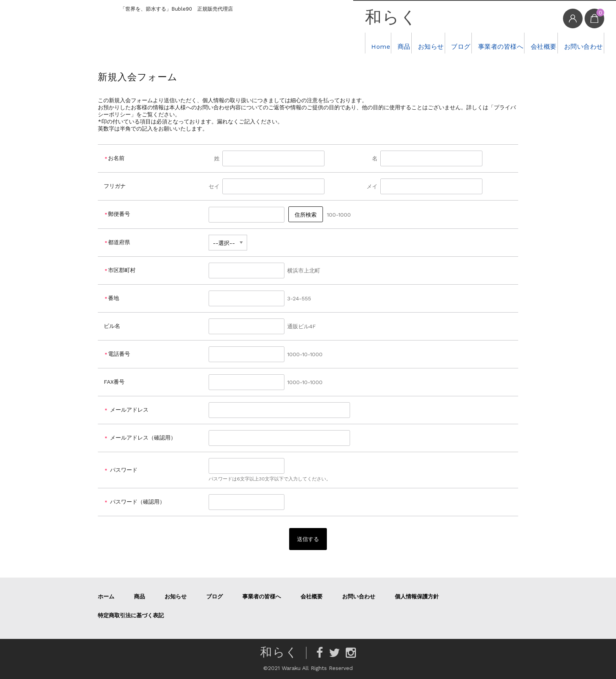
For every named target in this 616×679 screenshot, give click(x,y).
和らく (312, 18)
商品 (338, 43)
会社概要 (523, 43)
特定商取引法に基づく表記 (131, 615)
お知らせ (376, 43)
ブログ (417, 43)
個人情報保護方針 (417, 596)
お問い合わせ (575, 43)
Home (304, 43)
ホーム (106, 596)
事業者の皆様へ (468, 43)
